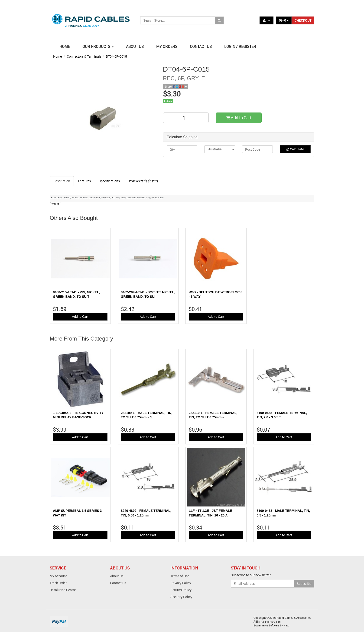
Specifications (109, 181)
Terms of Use (180, 576)
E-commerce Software (266, 625)
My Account (58, 576)
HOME (65, 46)
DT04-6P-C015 (116, 56)
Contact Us (118, 583)
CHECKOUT (303, 20)
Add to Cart (239, 118)
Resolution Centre (63, 590)
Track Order (58, 583)
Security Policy (181, 597)
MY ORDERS (167, 46)
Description (62, 181)
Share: (176, 86)
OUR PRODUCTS (98, 46)
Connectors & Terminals (84, 56)
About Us (117, 576)
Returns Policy (181, 590)
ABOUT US (135, 46)
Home (57, 56)
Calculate (295, 149)
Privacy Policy (181, 583)
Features (84, 181)
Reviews (143, 181)
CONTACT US (201, 46)
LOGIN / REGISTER (240, 46)
